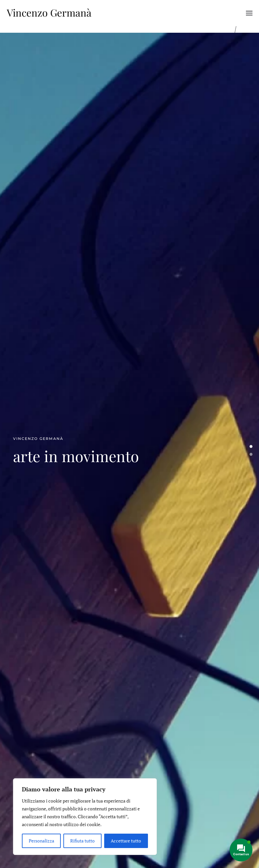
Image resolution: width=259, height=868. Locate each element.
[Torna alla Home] (49, 13)
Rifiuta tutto (82, 841)
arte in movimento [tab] (251, 447)
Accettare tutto (126, 841)
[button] (249, 13)
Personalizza (41, 841)
